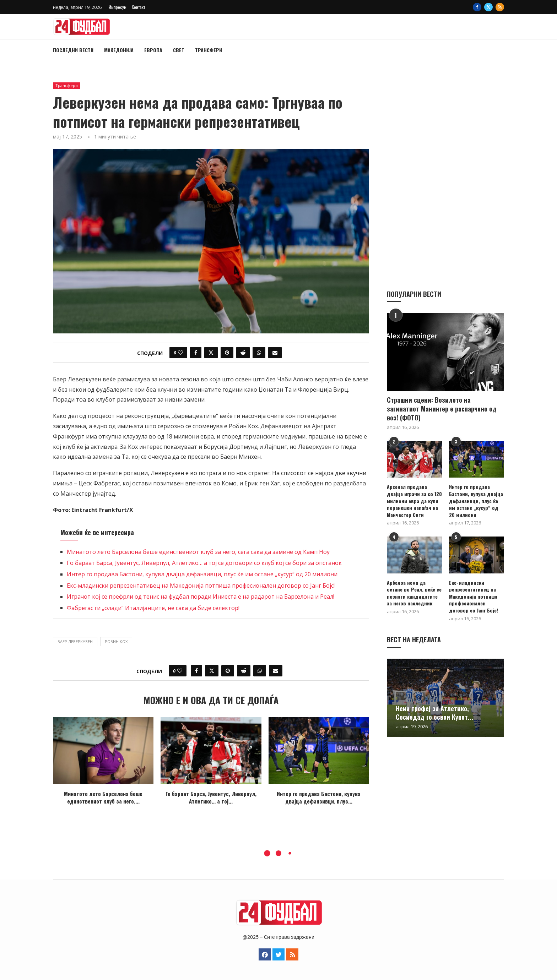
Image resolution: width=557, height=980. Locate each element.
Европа (153, 50)
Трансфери (209, 50)
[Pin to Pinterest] (227, 353)
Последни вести (73, 50)
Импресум (118, 7)
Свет (179, 50)
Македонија (119, 50)
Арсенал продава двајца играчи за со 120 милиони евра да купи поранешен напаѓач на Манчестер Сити (414, 500)
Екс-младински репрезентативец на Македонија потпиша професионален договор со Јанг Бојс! (201, 586)
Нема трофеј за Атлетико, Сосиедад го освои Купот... (434, 712)
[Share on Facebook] (196, 353)
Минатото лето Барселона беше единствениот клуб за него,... (103, 797)
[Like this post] (180, 353)
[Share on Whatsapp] (259, 353)
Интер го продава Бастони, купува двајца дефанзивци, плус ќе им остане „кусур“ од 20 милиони (202, 574)
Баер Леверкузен (75, 641)
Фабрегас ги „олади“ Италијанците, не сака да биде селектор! (153, 608)
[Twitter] (488, 7)
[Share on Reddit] (243, 353)
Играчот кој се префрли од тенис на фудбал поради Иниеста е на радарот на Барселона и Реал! (201, 597)
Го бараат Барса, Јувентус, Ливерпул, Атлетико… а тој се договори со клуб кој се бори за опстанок (204, 563)
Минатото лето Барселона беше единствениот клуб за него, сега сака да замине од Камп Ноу (198, 552)
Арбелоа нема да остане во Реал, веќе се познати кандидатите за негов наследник (414, 593)
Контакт (138, 7)
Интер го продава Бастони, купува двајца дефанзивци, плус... (319, 797)
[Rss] (500, 7)
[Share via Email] (275, 353)
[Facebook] (477, 7)
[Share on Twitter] (211, 353)
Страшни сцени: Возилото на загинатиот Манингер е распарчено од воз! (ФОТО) (442, 409)
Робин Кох (116, 641)
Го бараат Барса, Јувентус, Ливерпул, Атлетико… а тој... (211, 797)
